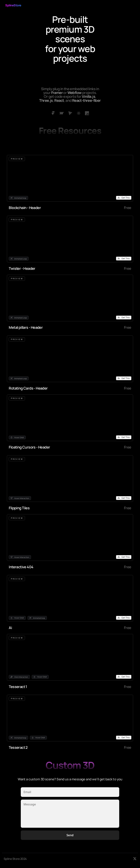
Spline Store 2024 (15, 859)
